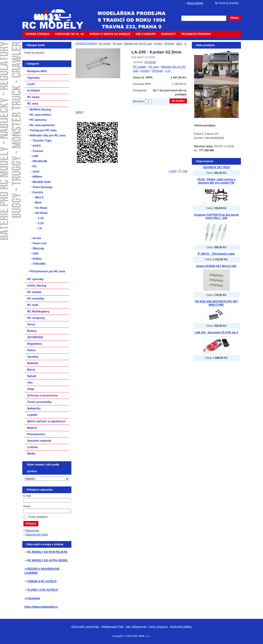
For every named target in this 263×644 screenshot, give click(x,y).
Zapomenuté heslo (37, 535)
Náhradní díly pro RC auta (138, 43)
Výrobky (33, 357)
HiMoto (37, 177)
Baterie (32, 428)
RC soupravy (36, 318)
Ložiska (33, 447)
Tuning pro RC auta (43, 130)
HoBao (37, 259)
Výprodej (33, 78)
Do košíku (178, 101)
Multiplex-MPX (37, 71)
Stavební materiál (39, 441)
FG (35, 166)
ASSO (37, 146)
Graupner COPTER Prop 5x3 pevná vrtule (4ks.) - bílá (216, 216)
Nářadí (32, 376)
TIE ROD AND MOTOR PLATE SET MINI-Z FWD (216, 303)
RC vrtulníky (36, 298)
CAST (31, 84)
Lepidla (32, 415)
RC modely (105, 43)
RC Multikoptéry (38, 311)
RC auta (118, 43)
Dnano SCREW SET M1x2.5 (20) (216, 266)
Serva (31, 324)
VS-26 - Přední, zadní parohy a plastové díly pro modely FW (216, 181)
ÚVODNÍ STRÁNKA (38, 34)
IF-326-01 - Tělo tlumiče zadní (216, 254)
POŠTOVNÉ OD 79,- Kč (70, 34)
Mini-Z (39, 197)
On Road (41, 208)
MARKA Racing (40, 110)
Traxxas (38, 151)
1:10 (178, 43)
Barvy (31, 370)
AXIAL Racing (37, 286)
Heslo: (27, 506)
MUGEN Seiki (42, 182)
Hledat (235, 18)
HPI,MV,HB (40, 161)
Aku (30, 383)
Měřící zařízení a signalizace (47, 421)
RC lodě (33, 305)
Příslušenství (36, 434)
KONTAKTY (168, 34)
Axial (36, 171)
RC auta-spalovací (42, 125)
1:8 (40, 228)
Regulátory (35, 344)
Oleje (31, 389)
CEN (36, 253)
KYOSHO (150, 62)
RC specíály (35, 279)
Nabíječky (34, 408)
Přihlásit (31, 524)
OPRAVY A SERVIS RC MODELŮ (110, 34)
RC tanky (33, 97)
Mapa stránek (195, 3)
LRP (35, 156)
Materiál (33, 363)
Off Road (169, 43)
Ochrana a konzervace (43, 395)
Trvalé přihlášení (38, 517)
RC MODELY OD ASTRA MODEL (48, 560)
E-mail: (28, 496)
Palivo (31, 350)
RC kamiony (38, 120)
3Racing (38, 248)
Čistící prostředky (39, 402)
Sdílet (79, 112)
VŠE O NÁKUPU (146, 34)
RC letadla (34, 292)
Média (31, 454)
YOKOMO (39, 264)
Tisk (185, 171)
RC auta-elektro (41, 115)
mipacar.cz (56, 16)
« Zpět (172, 171)
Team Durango (43, 187)
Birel (38, 202)
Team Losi (40, 243)
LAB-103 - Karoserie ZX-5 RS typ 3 (216, 332)
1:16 (41, 218)
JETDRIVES (35, 337)
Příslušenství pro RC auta (48, 271)
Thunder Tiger (42, 140)
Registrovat (32, 531)
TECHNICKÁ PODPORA (196, 34)
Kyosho (158, 43)
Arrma (37, 238)
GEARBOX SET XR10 (216, 167)
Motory (32, 331)
